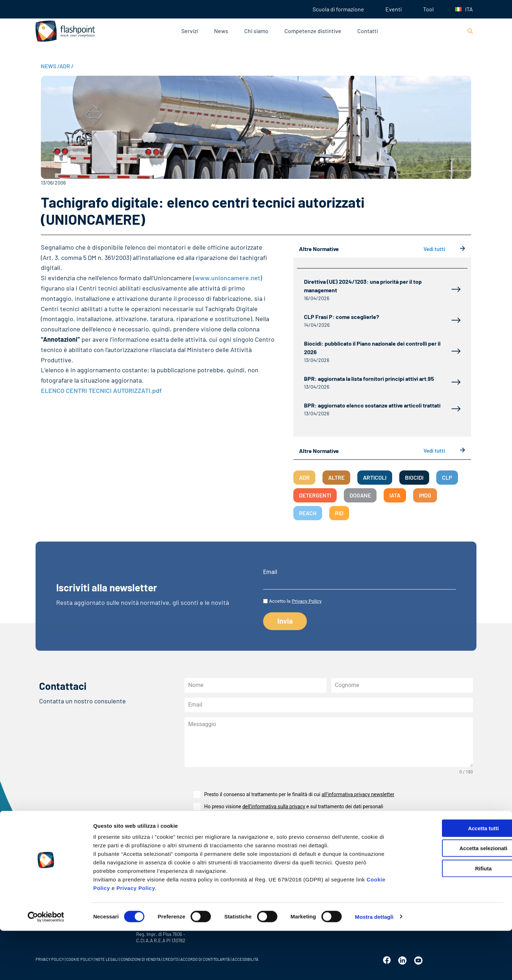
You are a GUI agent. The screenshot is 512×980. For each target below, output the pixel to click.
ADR (66, 66)
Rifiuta (453, 918)
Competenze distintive (313, 31)
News (221, 31)
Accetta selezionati (452, 898)
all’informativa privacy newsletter (358, 794)
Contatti (368, 31)
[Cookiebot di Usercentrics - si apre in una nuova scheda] (46, 966)
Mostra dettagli (374, 966)
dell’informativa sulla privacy (274, 806)
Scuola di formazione (338, 9)
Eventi (394, 9)
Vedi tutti (444, 249)
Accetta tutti (453, 877)
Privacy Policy (136, 937)
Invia (202, 833)
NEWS (50, 66)
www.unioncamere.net (228, 278)
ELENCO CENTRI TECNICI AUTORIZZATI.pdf (101, 390)
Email (270, 572)
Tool (428, 9)
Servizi (190, 31)
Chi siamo (256, 31)
